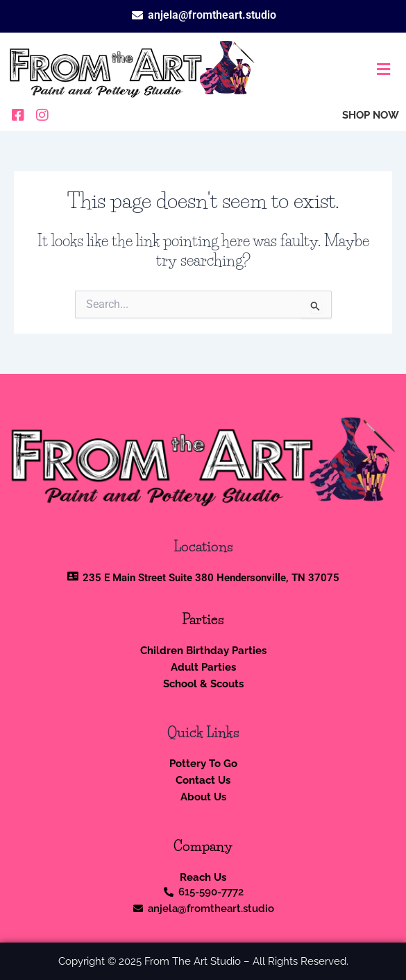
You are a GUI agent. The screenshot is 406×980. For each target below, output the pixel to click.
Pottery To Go (203, 763)
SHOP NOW (371, 115)
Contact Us (203, 780)
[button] (333, 70)
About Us (203, 797)
